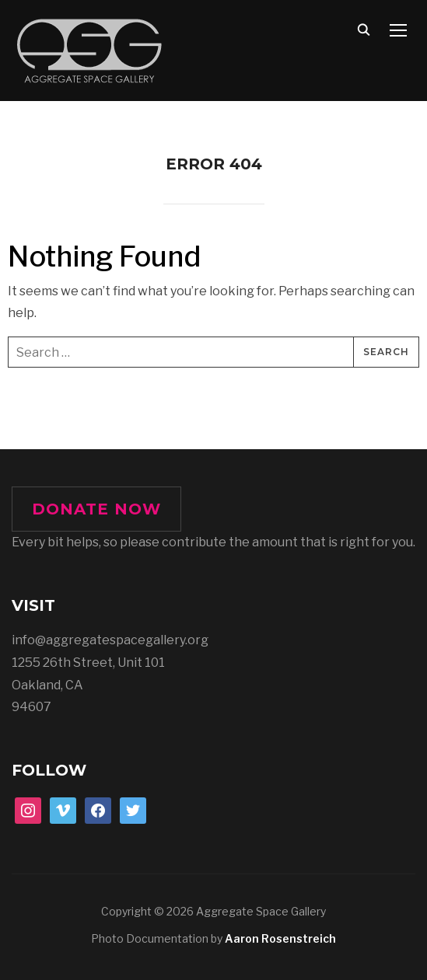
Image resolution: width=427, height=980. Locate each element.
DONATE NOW (96, 509)
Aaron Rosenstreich (280, 938)
